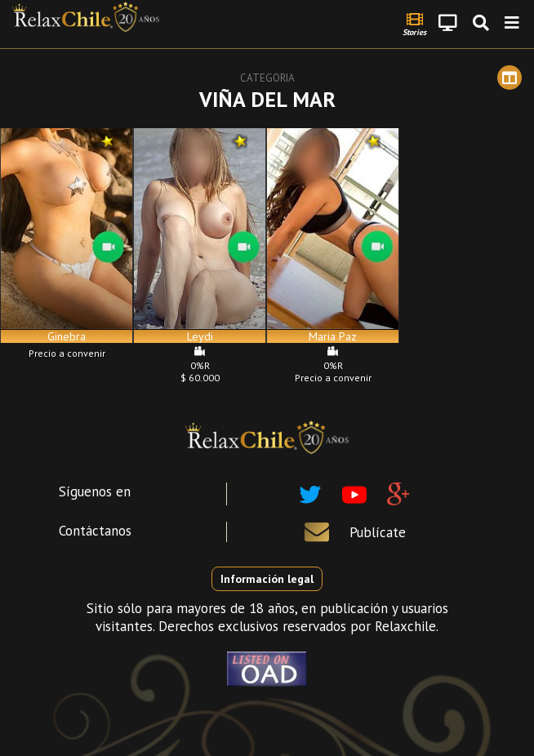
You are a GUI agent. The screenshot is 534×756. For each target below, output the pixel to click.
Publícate (378, 532)
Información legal (267, 579)
